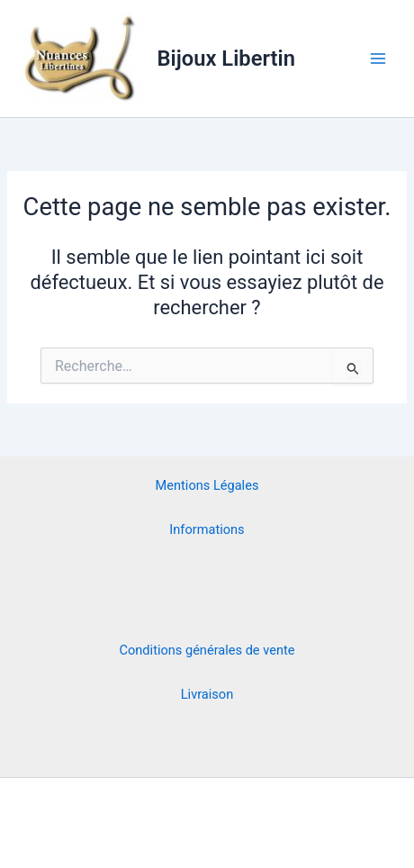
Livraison (207, 694)
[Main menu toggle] (378, 59)
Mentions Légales (207, 485)
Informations (207, 529)
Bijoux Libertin (226, 59)
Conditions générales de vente (207, 650)
